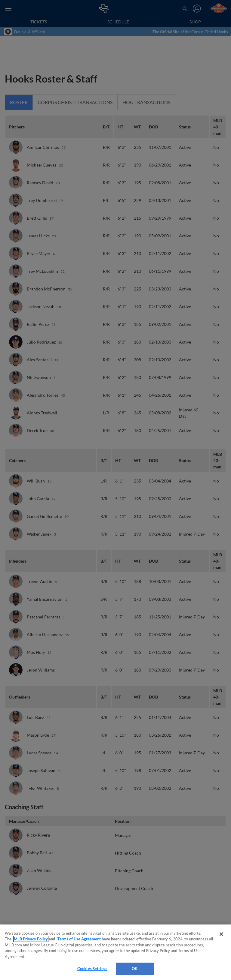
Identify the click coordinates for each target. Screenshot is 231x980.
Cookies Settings (92, 969)
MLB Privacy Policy (31, 939)
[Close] (221, 934)
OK (135, 969)
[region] (115, 952)
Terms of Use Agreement (79, 939)
